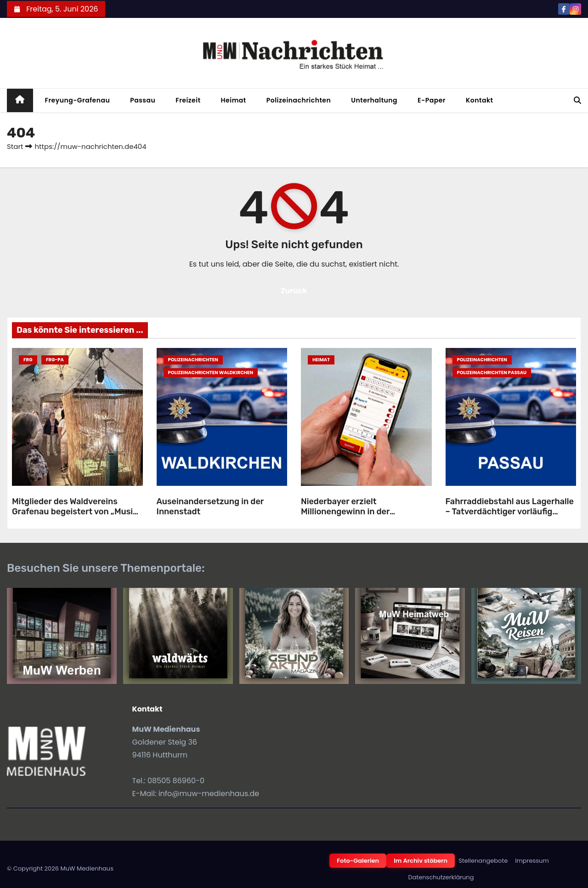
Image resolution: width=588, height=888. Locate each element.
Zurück (294, 291)
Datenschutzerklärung (441, 877)
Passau (143, 100)
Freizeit (188, 100)
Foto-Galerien (358, 861)
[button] (577, 100)
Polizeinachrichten (299, 100)
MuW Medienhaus (87, 868)
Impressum (532, 861)
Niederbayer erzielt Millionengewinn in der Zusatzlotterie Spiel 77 (345, 512)
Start (15, 146)
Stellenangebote (483, 861)
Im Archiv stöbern (421, 861)
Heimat (234, 100)
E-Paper (432, 100)
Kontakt (480, 100)
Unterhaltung (374, 100)
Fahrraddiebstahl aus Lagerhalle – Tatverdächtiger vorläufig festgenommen (510, 512)
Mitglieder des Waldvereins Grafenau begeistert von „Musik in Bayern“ (75, 512)
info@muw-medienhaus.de (209, 794)
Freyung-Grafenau (78, 100)
